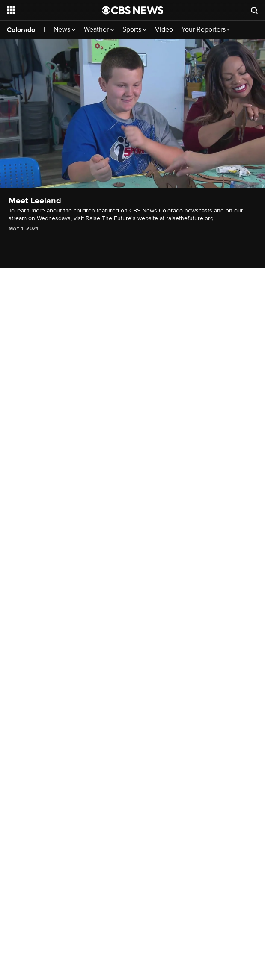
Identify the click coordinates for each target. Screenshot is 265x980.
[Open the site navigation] (49, 10)
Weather (99, 30)
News (64, 30)
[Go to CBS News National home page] (133, 10)
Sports (134, 30)
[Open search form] (254, 10)
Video (164, 30)
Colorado (21, 30)
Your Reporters (206, 30)
